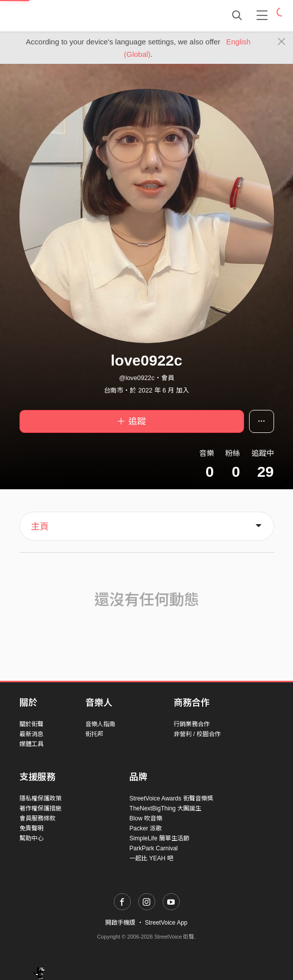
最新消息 (31, 734)
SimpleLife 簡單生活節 (159, 838)
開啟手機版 (120, 923)
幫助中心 (31, 838)
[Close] (282, 42)
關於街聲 (31, 724)
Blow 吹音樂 (146, 818)
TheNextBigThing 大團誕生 (165, 808)
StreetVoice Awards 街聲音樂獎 (171, 798)
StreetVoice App (166, 923)
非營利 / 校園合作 (197, 734)
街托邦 (94, 734)
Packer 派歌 (146, 828)
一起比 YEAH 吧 (151, 858)
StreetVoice (61, 15)
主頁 (40, 527)
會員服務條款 (37, 818)
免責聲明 (31, 828)
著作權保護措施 (40, 808)
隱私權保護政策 (40, 798)
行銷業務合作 (192, 724)
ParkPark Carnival (153, 848)
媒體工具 (31, 744)
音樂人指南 (100, 724)
